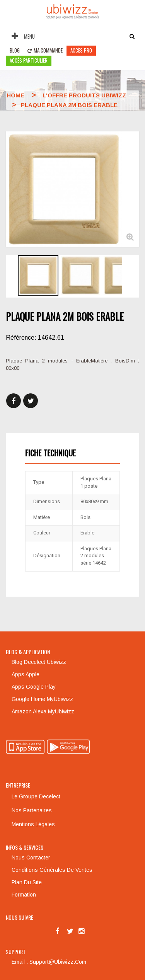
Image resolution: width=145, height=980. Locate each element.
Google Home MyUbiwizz (42, 699)
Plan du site (27, 882)
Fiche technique (50, 453)
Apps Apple (26, 674)
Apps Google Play (34, 687)
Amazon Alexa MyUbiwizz (43, 711)
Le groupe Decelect (36, 796)
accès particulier (29, 60)
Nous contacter (31, 857)
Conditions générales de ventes (52, 870)
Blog (15, 50)
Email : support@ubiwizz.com (49, 962)
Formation (24, 895)
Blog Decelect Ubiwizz (39, 662)
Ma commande (45, 50)
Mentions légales (33, 824)
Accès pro (81, 50)
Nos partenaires (32, 810)
